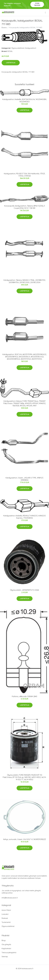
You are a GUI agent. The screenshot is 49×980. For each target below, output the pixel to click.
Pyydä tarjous (37, 4)
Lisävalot (5, 914)
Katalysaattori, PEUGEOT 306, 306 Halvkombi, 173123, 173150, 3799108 (24, 175)
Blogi (4, 940)
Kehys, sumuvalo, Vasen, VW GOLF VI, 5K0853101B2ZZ (25, 839)
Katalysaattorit (30, 48)
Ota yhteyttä (6, 944)
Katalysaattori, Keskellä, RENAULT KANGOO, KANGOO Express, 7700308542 (25, 517)
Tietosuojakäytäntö (9, 953)
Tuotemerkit (6, 922)
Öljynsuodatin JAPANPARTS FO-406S (24, 590)
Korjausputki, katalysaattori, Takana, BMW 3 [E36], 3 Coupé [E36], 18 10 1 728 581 (25, 207)
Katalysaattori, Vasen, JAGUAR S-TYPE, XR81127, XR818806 (24, 479)
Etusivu (4, 27)
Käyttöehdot (6, 948)
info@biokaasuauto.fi (10, 898)
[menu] (46, 13)
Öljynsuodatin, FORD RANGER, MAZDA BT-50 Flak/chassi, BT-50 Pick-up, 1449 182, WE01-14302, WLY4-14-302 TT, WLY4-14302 (24, 777)
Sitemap (5, 957)
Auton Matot (6, 910)
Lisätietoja (11, 63)
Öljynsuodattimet (18, 48)
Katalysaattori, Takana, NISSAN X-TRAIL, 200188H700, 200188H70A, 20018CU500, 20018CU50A (25, 281)
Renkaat (5, 918)
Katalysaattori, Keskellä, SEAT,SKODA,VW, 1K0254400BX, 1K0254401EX (25, 100)
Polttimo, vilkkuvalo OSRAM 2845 (24, 696)
